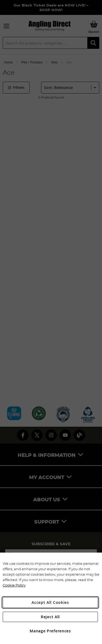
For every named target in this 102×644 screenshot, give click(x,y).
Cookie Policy (14, 585)
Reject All (50, 617)
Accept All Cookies (50, 602)
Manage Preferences (50, 631)
